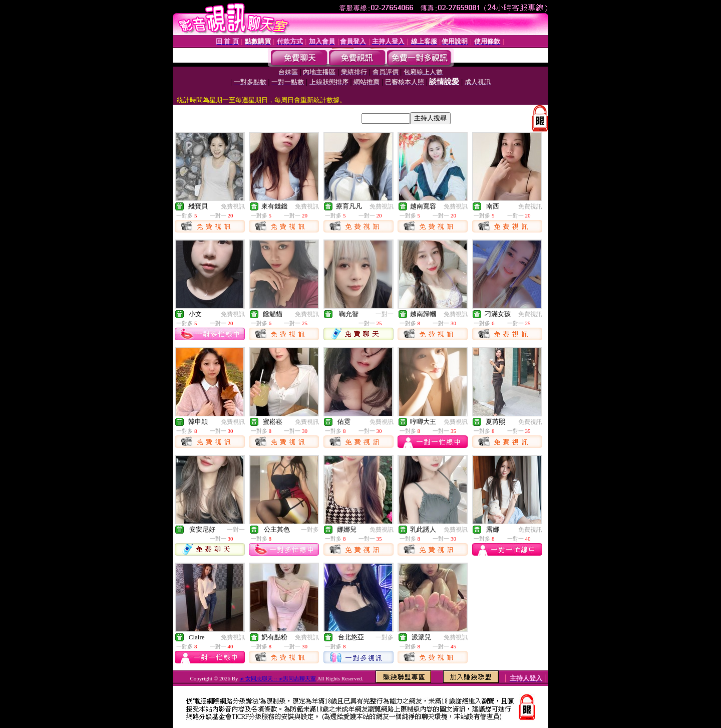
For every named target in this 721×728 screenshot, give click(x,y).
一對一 (385, 314)
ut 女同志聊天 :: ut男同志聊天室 (277, 678)
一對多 (310, 530)
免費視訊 (233, 206)
